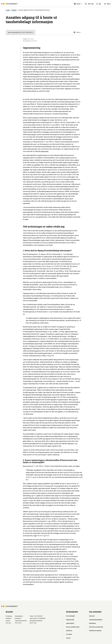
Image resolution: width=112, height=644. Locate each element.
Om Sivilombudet (70, 616)
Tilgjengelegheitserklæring (96, 620)
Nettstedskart (92, 623)
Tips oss (68, 638)
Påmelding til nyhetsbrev (95, 631)
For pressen (69, 634)
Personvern (92, 616)
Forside (8, 10)
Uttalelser (14, 10)
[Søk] (99, 4)
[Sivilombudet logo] (9, 4)
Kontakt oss (69, 631)
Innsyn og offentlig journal (73, 627)
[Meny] (107, 4)
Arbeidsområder (70, 620)
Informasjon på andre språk (96, 627)
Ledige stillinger (70, 623)
